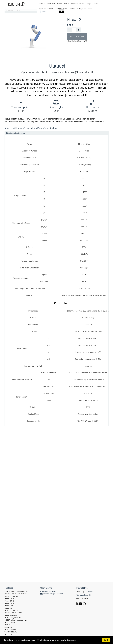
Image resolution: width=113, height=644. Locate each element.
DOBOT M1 (9, 634)
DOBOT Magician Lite (13, 617)
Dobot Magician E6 (12, 615)
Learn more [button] (72, 640)
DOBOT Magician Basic (13, 613)
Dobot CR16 (9, 603)
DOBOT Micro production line (16, 620)
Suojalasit (8, 627)
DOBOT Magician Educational (16, 594)
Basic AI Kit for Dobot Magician (16, 591)
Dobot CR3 (9, 606)
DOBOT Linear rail (12, 610)
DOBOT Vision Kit (11, 596)
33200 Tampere (82, 598)
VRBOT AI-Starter (11, 632)
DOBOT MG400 (10, 629)
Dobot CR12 (9, 601)
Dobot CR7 (9, 608)
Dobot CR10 (9, 598)
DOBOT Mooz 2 (10, 622)
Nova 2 (7, 625)
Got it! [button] (106, 640)
